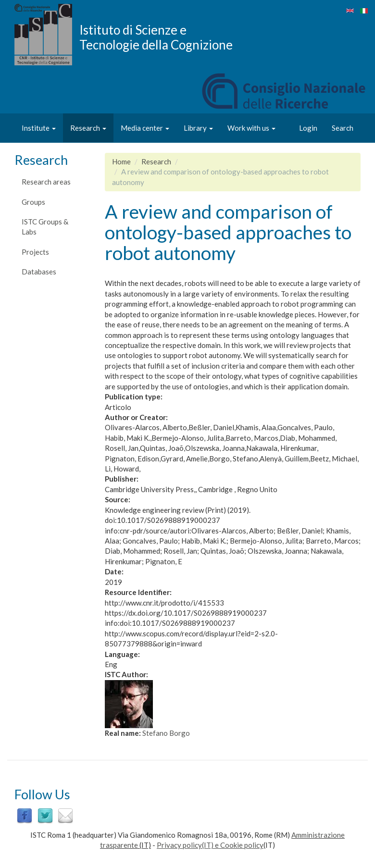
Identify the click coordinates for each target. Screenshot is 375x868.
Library (198, 128)
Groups (33, 202)
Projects (35, 252)
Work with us (251, 128)
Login (308, 128)
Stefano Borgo (166, 733)
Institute (39, 128)
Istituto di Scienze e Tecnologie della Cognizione (156, 37)
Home (121, 161)
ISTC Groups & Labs (45, 227)
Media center (145, 128)
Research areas (46, 182)
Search (343, 128)
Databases (39, 272)
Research (88, 128)
